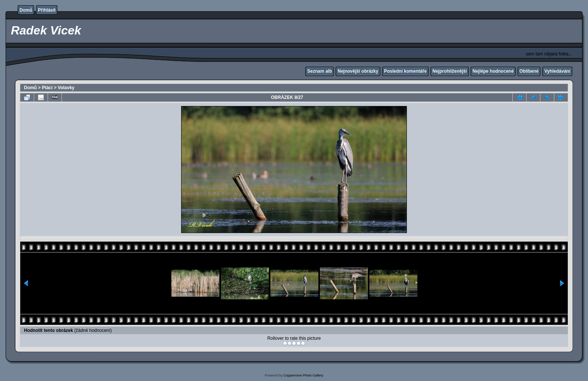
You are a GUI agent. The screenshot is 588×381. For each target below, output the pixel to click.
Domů (26, 10)
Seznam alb (319, 71)
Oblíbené (529, 71)
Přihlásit (47, 10)
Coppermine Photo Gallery (303, 375)
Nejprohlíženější (450, 71)
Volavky (66, 88)
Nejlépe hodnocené (493, 71)
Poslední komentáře (405, 71)
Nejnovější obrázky (358, 71)
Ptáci (47, 88)
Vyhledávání (557, 71)
